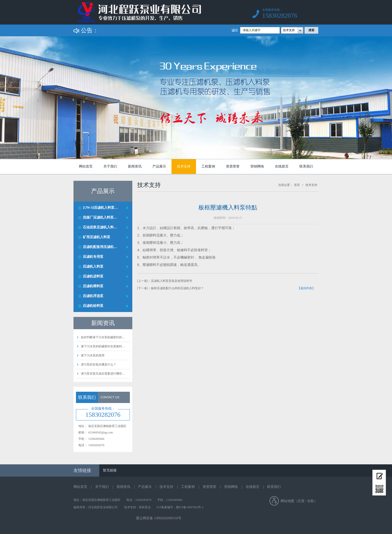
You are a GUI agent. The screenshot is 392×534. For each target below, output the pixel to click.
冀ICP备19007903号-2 (190, 507)
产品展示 (159, 166)
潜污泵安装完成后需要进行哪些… (103, 374)
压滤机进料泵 (93, 276)
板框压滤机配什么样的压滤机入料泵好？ (177, 288)
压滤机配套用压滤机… (100, 247)
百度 (301, 501)
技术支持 (184, 166)
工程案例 (208, 166)
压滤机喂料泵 (93, 286)
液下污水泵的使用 (93, 355)
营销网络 (257, 166)
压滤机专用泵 (93, 257)
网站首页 (86, 166)
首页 (297, 185)
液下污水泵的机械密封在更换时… (103, 346)
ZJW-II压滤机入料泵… (100, 208)
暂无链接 (110, 470)
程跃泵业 (145, 507)
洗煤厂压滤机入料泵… (100, 217)
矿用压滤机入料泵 (97, 237)
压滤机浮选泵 (93, 296)
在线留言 (282, 166)
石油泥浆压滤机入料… (100, 227)
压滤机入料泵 (93, 267)
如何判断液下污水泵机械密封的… (103, 337)
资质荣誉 (233, 166)
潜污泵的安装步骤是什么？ (98, 365)
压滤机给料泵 (93, 306)
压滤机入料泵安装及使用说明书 (171, 281)
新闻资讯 (135, 166)
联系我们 (306, 166)
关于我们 (110, 166)
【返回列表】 (306, 288)
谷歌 (311, 501)
